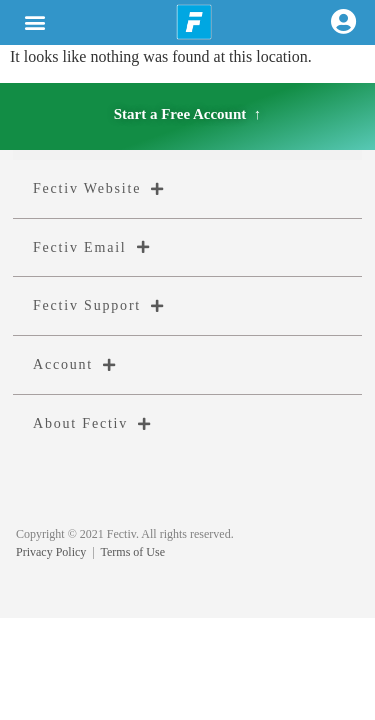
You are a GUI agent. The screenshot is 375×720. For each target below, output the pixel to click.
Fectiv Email (91, 247)
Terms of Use (133, 552)
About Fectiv (92, 424)
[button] (35, 22)
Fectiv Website (99, 189)
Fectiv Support (99, 306)
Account (75, 365)
